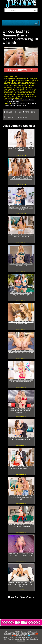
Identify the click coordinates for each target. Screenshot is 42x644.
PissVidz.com (22, 635)
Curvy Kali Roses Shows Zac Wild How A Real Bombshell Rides (21, 381)
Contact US (25, 632)
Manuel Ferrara (17, 100)
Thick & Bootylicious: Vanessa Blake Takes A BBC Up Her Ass (21, 525)
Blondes (28, 103)
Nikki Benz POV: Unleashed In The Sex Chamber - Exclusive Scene (21, 554)
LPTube (31, 634)
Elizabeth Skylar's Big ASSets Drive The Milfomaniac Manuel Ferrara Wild (21, 497)
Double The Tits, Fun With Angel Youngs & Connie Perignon (21, 294)
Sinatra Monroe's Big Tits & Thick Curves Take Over (21, 265)
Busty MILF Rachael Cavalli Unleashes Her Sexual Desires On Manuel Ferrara (21, 410)
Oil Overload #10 (14, 102)
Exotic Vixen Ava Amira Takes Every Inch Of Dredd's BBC (21, 323)
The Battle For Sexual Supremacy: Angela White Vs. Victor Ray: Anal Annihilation (21, 208)
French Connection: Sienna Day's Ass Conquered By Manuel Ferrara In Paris (21, 584)
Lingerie (18, 105)
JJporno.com (10, 632)
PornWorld (16, 634)
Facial (34, 103)
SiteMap (33, 632)
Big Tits (22, 103)
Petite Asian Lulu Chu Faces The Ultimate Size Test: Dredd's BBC (21, 468)
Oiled (24, 105)
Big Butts (15, 103)
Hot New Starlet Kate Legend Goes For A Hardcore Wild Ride (21, 439)
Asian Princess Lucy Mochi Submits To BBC (21, 149)
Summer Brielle (28, 100)
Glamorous (8, 105)
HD (14, 105)
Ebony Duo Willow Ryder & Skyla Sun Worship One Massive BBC (21, 178)
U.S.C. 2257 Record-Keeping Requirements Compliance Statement (22, 639)
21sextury (7, 634)
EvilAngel (24, 634)
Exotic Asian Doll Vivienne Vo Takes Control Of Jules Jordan (21, 236)
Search (34, 10)
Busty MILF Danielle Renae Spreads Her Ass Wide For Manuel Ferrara (21, 352)
